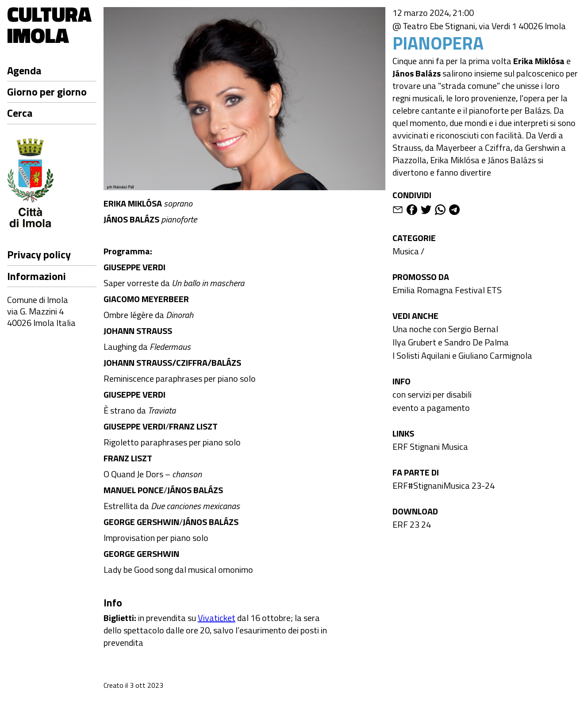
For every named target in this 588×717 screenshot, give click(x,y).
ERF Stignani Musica (430, 447)
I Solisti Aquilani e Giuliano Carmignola (462, 355)
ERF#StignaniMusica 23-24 (444, 485)
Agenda (24, 70)
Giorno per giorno (47, 92)
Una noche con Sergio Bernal (445, 329)
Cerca (20, 113)
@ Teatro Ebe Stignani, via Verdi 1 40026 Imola (479, 26)
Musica (406, 251)
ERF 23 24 (412, 524)
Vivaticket (217, 618)
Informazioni (37, 276)
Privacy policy (39, 254)
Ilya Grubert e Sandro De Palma (451, 342)
